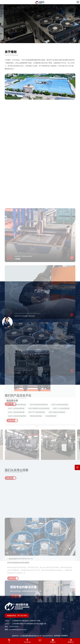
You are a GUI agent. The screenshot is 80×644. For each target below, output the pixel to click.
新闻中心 (71, 641)
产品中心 (53, 641)
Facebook (27, 641)
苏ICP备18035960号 (46, 636)
